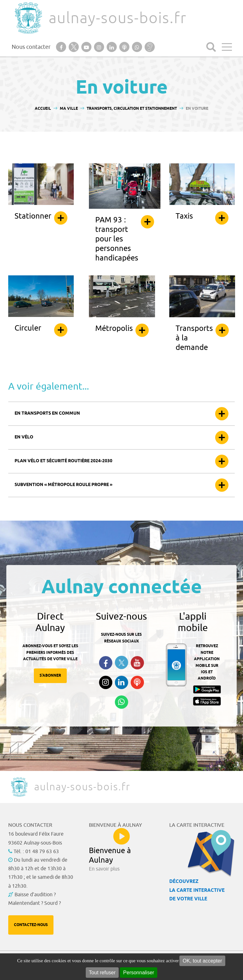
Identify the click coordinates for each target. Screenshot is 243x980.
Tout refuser (102, 973)
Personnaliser (139, 973)
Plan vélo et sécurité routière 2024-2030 (63, 461)
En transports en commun (47, 414)
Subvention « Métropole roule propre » (63, 485)
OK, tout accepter (202, 961)
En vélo (24, 437)
